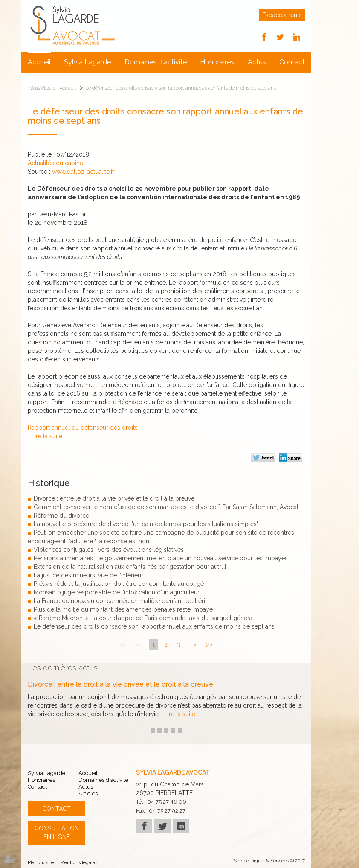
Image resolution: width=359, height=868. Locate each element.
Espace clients (282, 15)
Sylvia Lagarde (87, 62)
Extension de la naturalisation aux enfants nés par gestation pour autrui (130, 567)
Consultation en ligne (57, 833)
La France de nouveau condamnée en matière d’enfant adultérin (121, 601)
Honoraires (217, 62)
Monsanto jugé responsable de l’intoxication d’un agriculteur (117, 592)
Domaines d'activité (156, 62)
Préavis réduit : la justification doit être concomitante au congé (119, 584)
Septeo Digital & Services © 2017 (269, 861)
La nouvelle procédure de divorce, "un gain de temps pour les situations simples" (146, 524)
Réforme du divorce (61, 516)
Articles (88, 794)
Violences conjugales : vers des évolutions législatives (109, 550)
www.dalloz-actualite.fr (83, 172)
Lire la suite (47, 436)
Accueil (39, 62)
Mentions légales (79, 863)
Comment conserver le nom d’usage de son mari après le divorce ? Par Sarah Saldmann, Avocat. (167, 507)
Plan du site (41, 863)
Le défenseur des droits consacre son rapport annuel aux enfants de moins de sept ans (181, 88)
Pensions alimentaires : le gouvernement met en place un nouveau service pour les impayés (161, 558)
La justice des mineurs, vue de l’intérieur (88, 575)
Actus (257, 62)
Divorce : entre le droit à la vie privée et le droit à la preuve (114, 498)
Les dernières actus (63, 668)
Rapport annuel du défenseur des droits (83, 428)
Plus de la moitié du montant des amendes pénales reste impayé (123, 609)
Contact (292, 62)
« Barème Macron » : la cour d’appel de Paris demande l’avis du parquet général (144, 618)
